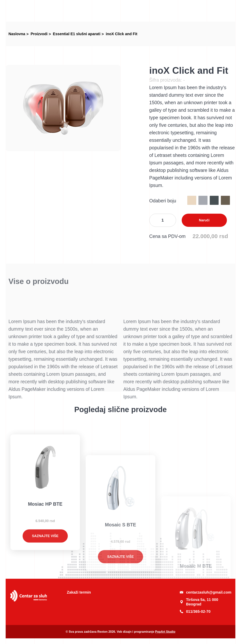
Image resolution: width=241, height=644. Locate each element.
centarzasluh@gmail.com (205, 592)
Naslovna (17, 34)
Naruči (204, 220)
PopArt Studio (165, 632)
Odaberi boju (163, 201)
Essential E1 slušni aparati (77, 34)
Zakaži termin (79, 592)
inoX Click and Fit (122, 34)
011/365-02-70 (195, 611)
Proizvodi (39, 34)
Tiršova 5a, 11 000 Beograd (199, 602)
